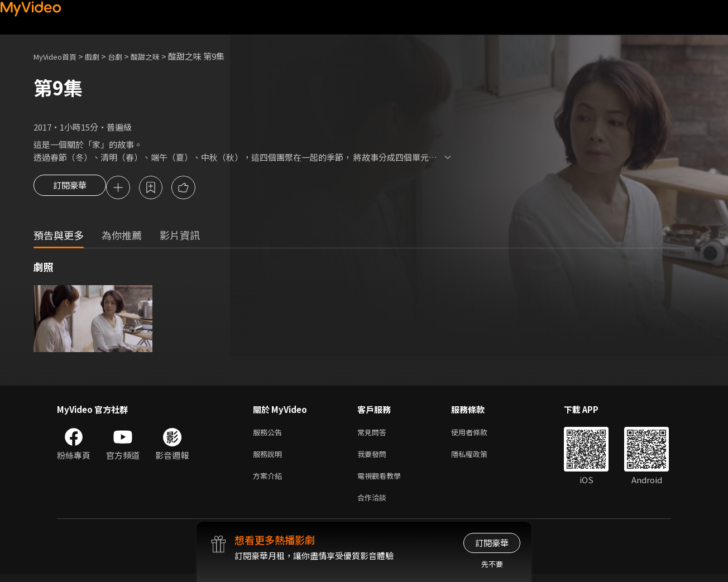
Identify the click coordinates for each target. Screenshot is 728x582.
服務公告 (270, 434)
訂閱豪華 (70, 189)
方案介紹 (270, 481)
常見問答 (374, 434)
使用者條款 (479, 434)
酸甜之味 (160, 56)
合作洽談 (374, 505)
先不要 (492, 564)
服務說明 (270, 458)
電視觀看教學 (382, 481)
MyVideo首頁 (59, 56)
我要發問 (374, 458)
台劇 (126, 56)
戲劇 (101, 56)
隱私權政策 (479, 458)
